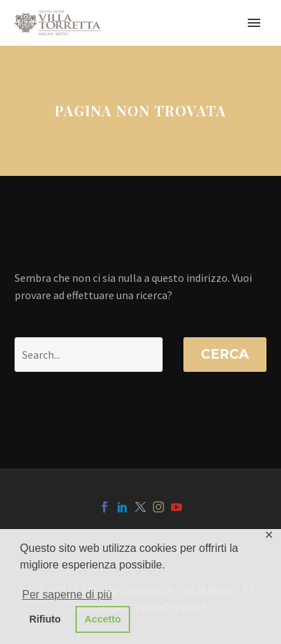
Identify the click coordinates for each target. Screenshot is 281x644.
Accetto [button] (103, 619)
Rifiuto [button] (45, 619)
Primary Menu (254, 23)
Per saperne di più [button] (67, 594)
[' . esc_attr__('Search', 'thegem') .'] (89, 355)
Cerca (225, 354)
